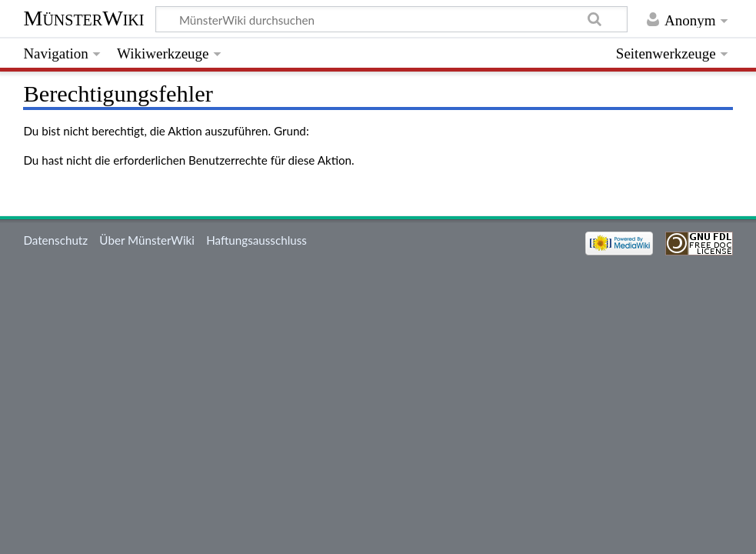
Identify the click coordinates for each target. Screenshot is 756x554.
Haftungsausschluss (256, 240)
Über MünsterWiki (147, 240)
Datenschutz (55, 240)
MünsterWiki (83, 18)
